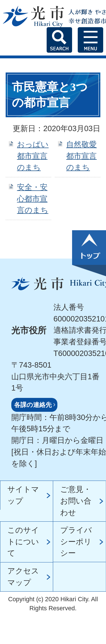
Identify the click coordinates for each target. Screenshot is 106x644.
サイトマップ (23, 495)
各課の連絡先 (33, 405)
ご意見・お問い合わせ (76, 501)
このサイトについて (23, 542)
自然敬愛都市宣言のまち (81, 156)
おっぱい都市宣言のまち (33, 156)
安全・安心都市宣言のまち (33, 199)
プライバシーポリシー (76, 542)
